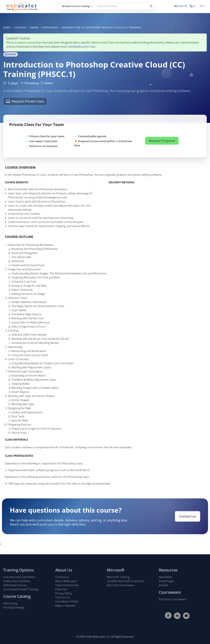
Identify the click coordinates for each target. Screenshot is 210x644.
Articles (163, 585)
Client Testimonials (67, 585)
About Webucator (66, 581)
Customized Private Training (21, 589)
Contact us (182, 516)
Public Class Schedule (17, 581)
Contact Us (62, 577)
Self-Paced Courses (15, 585)
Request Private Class (25, 101)
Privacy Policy (64, 593)
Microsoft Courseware (121, 585)
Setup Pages (167, 581)
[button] (193, 6)
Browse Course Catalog (77, 6)
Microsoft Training (118, 577)
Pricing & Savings (14, 607)
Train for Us (62, 597)
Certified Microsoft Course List (126, 581)
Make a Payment (65, 606)
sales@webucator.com (81, 47)
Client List (61, 589)
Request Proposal (162, 143)
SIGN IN (181, 6)
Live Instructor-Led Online (19, 577)
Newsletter (166, 577)
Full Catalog (10, 603)
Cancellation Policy (67, 602)
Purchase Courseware (172, 599)
